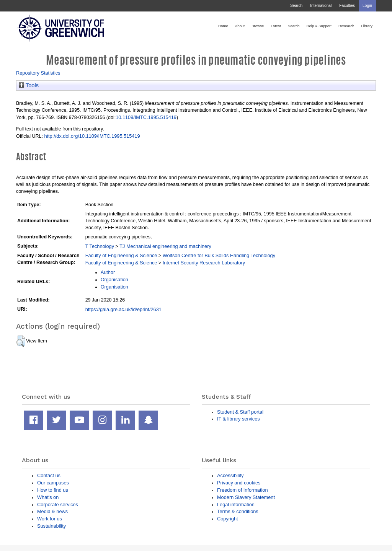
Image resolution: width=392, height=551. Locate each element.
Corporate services (58, 505)
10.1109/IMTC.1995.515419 (146, 117)
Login (367, 6)
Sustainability (51, 526)
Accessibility (230, 475)
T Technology (100, 246)
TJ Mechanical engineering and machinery (165, 246)
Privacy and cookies (239, 483)
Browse (258, 26)
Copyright (228, 519)
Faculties (347, 6)
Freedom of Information (243, 490)
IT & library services (238, 419)
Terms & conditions (238, 511)
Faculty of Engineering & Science (121, 255)
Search (296, 6)
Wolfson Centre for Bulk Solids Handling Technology (219, 255)
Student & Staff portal (240, 412)
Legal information (236, 505)
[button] (21, 341)
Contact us (49, 475)
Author (108, 272)
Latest (276, 26)
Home (223, 26)
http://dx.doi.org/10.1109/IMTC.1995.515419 (92, 136)
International (321, 6)
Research (346, 26)
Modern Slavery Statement (246, 497)
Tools (29, 85)
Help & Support (319, 26)
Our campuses (53, 483)
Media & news (52, 511)
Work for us (50, 519)
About (240, 26)
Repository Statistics (38, 73)
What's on (48, 497)
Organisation (114, 280)
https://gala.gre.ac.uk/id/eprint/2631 (123, 309)
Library (367, 26)
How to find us (53, 490)
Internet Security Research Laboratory (204, 263)
